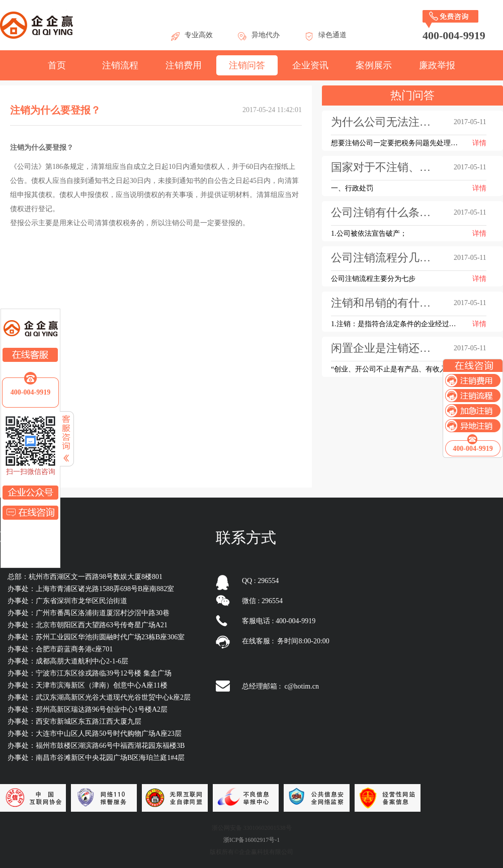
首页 (57, 65)
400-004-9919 (30, 392)
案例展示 (374, 65)
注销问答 (247, 65)
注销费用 (184, 65)
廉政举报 (437, 65)
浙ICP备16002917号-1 (252, 840)
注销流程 (120, 65)
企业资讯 (310, 65)
